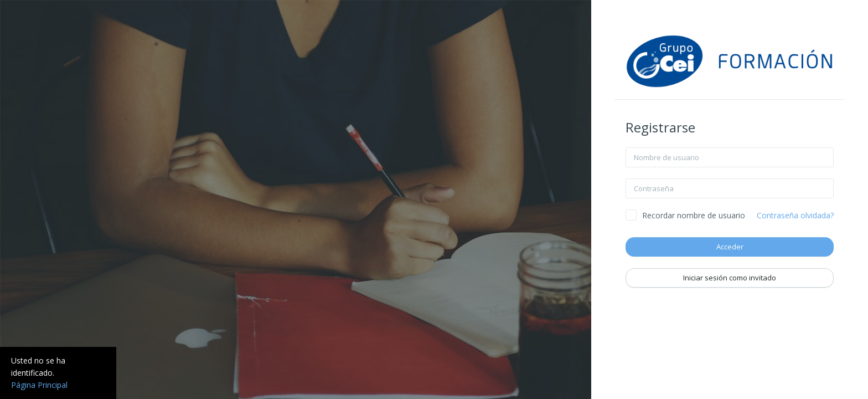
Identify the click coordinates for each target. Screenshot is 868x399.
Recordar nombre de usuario (694, 215)
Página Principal (39, 385)
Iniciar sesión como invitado (730, 278)
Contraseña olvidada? (795, 215)
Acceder (730, 247)
